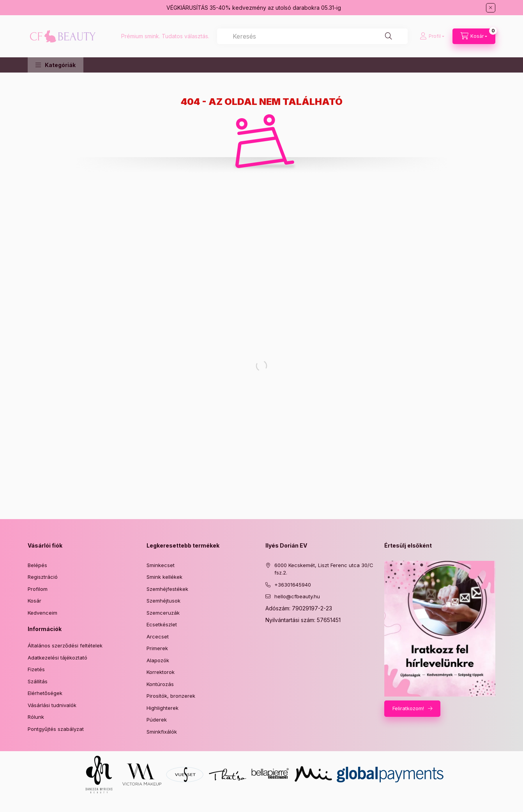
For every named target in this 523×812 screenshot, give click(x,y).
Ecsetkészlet (162, 624)
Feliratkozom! (408, 708)
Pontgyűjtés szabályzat (56, 729)
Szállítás (38, 681)
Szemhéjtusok (163, 601)
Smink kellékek (164, 577)
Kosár (34, 601)
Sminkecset (161, 565)
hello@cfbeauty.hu (297, 596)
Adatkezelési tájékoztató (57, 658)
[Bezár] (491, 8)
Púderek (157, 720)
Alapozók (158, 660)
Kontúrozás (160, 684)
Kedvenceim (42, 613)
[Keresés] (389, 36)
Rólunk (36, 717)
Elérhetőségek (45, 693)
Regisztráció (43, 577)
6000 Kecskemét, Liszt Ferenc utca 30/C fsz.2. (324, 569)
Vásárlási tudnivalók (52, 705)
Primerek (157, 648)
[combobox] (312, 36)
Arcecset (158, 636)
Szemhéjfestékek (167, 589)
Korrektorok (161, 672)
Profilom (38, 589)
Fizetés (36, 669)
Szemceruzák (163, 613)
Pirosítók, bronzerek (171, 696)
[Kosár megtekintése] (474, 36)
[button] (56, 65)
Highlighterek (163, 708)
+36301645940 (293, 585)
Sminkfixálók (162, 732)
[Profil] (432, 36)
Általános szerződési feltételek (65, 645)
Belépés (37, 565)
